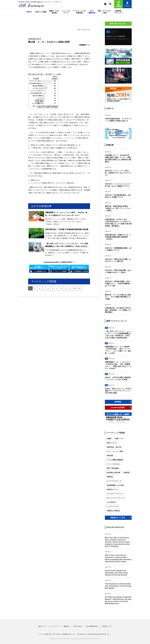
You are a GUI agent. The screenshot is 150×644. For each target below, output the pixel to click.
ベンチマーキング (113, 506)
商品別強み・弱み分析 (114, 447)
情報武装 (110, 477)
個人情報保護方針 (92, 626)
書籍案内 (66, 626)
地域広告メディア (113, 489)
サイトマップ (55, 626)
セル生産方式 (111, 502)
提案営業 (127, 473)
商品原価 (110, 455)
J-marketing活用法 (118, 408)
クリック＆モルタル (114, 464)
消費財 (109, 439)
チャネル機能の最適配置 (115, 460)
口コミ (49, 53)
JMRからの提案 (41, 12)
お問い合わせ (78, 626)
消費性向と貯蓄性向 (114, 511)
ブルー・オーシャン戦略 (115, 451)
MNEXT (29, 12)
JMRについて (42, 626)
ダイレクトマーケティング (116, 498)
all (80, 288)
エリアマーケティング (114, 481)
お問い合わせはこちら (118, 24)
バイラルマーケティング (115, 494)
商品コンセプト (112, 443)
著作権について (107, 626)
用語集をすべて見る (118, 518)
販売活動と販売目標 (114, 473)
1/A (75, 288)
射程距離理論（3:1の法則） (116, 485)
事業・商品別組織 (113, 468)
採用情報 (118, 402)
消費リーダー (120, 439)
